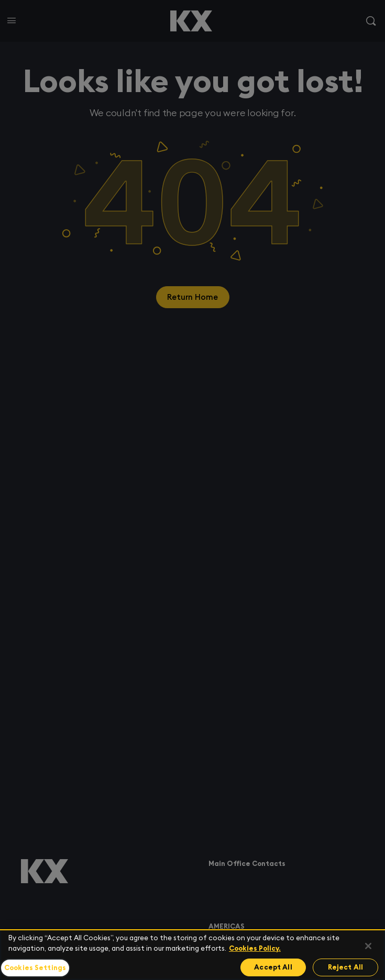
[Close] (368, 946)
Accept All (273, 967)
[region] (192, 955)
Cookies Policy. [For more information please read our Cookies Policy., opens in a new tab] (255, 948)
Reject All (345, 967)
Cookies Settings (35, 968)
